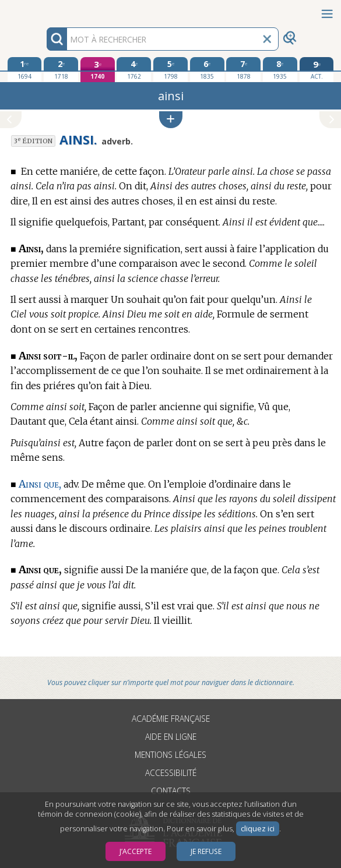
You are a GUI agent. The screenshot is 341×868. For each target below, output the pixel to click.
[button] (171, 120)
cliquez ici (258, 829)
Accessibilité (171, 773)
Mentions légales (170, 755)
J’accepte (136, 851)
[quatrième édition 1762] (134, 69)
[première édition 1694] (25, 69)
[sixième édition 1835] (207, 69)
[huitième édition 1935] (280, 69)
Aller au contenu (45, 10)
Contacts (171, 791)
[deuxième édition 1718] (61, 69)
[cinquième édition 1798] (170, 69)
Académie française (171, 719)
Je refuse (206, 851)
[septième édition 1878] (243, 69)
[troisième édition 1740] (98, 70)
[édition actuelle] (317, 70)
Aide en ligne (171, 737)
